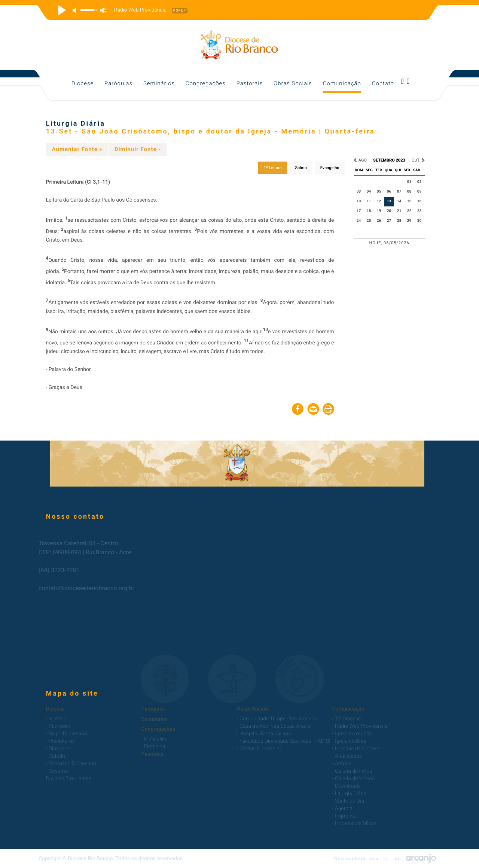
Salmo (301, 168)
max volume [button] (103, 10)
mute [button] (76, 10)
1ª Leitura (273, 168)
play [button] (61, 10)
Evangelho (330, 168)
